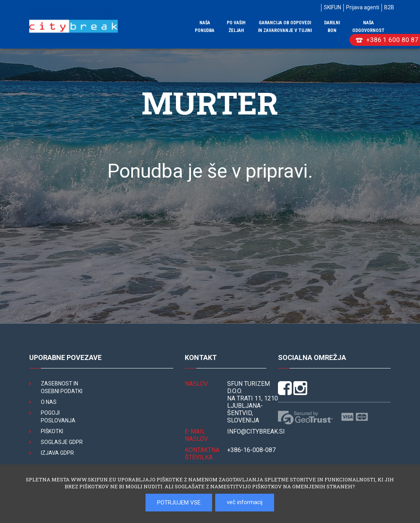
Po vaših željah (236, 27)
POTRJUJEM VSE (179, 503)
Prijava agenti (363, 7)
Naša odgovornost (368, 27)
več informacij (245, 502)
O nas (49, 402)
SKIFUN (332, 7)
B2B (389, 7)
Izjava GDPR (57, 453)
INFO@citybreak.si (256, 431)
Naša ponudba (205, 27)
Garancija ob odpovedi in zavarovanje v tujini (285, 27)
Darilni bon (332, 27)
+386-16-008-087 (251, 450)
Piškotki (52, 431)
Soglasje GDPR (62, 442)
